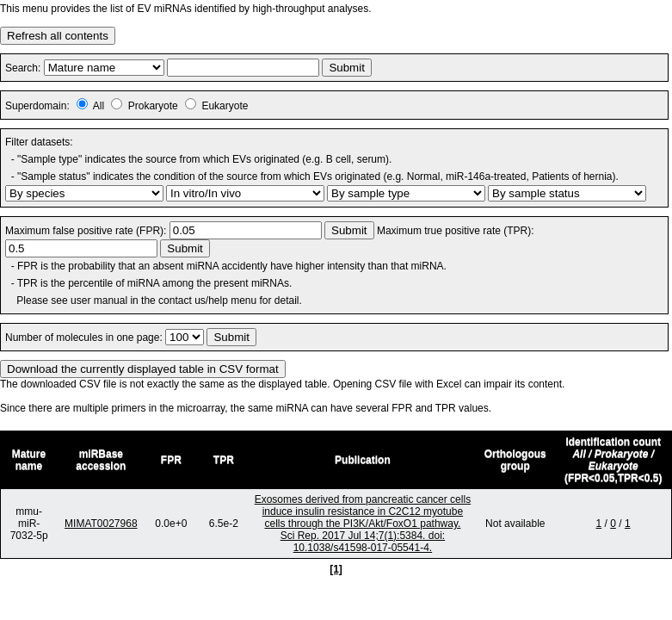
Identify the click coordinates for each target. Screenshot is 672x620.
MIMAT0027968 (101, 524)
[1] (336, 569)
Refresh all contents (58, 36)
